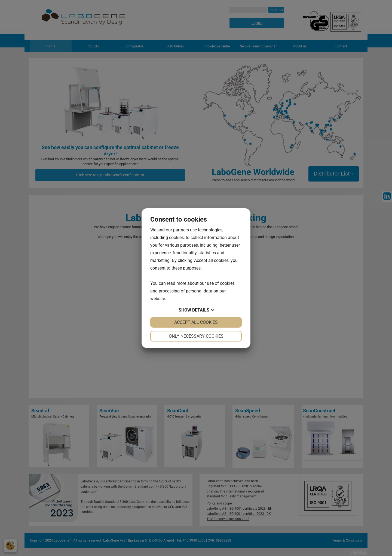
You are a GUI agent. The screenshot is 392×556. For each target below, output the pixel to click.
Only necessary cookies (196, 336)
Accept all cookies (196, 322)
